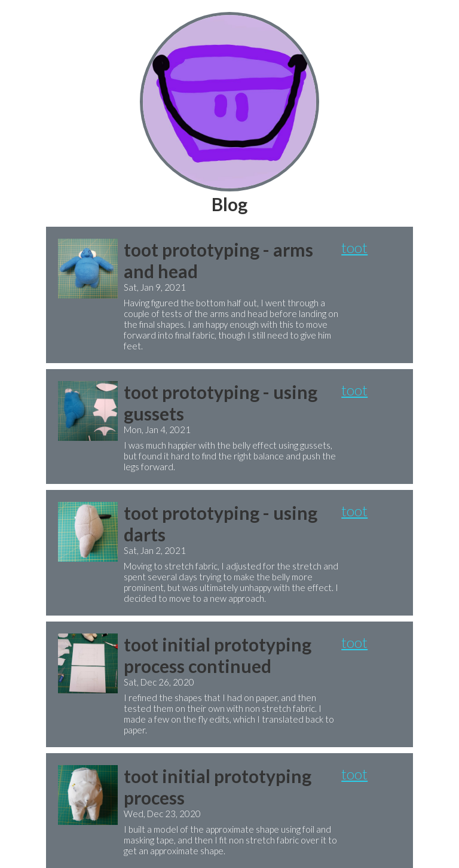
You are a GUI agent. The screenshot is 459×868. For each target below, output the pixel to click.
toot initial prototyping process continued (218, 655)
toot (354, 247)
